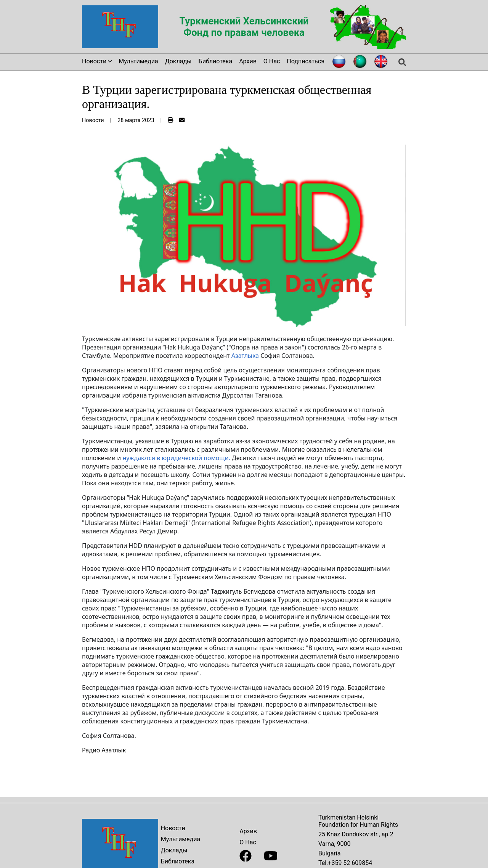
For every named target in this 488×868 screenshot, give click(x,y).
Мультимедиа (138, 61)
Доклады (178, 61)
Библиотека (216, 61)
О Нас (272, 61)
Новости (173, 828)
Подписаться (306, 61)
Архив (248, 61)
